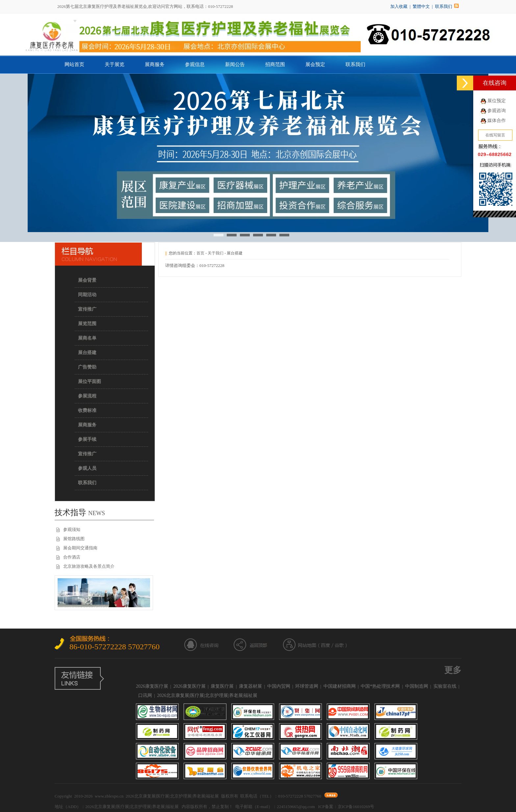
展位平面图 (90, 382)
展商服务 (155, 64)
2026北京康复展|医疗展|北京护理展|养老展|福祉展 (207, 695)
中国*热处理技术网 (380, 686)
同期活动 (87, 295)
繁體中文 (421, 6)
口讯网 (145, 695)
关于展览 (115, 64)
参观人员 (87, 468)
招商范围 (275, 64)
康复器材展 (250, 686)
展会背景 (87, 280)
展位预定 (497, 101)
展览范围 (87, 324)
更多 (453, 670)
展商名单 (87, 338)
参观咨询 (497, 111)
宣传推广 (87, 309)
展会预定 (315, 64)
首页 (200, 253)
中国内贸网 (279, 686)
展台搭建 (87, 353)
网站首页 (74, 64)
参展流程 (87, 396)
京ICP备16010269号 (356, 807)
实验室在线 (445, 686)
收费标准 (87, 410)
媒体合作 (497, 120)
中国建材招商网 (340, 686)
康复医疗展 (222, 686)
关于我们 (216, 253)
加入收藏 (399, 6)
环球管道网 (307, 686)
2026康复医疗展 (152, 686)
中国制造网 (417, 686)
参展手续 (87, 439)
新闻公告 (235, 64)
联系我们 (444, 6)
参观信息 (195, 64)
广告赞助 (87, 367)
